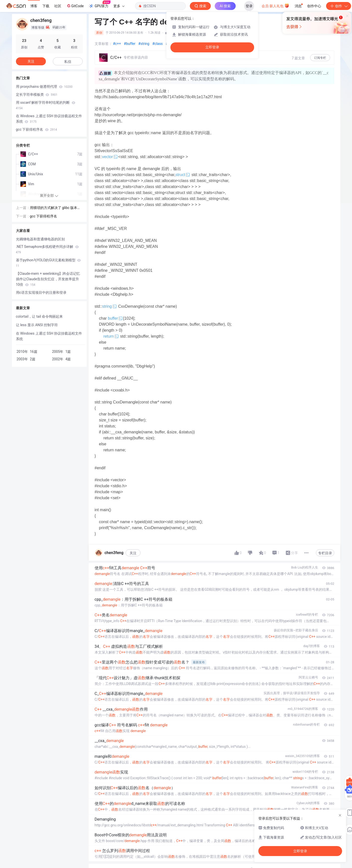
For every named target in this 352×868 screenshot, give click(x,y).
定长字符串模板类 (37, 95)
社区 (58, 6)
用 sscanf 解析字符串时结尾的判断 (46, 105)
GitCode (75, 6)
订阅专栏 (320, 58)
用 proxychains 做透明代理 (44, 87)
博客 (34, 6)
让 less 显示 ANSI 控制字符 (37, 325)
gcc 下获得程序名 (36, 129)
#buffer (130, 44)
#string (144, 44)
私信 (68, 62)
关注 (133, 553)
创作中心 (314, 6)
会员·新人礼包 (275, 5)
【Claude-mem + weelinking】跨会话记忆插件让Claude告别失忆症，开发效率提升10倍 (48, 279)
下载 (46, 6)
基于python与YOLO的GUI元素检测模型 (48, 263)
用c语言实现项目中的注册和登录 (41, 292)
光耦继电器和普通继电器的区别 (40, 239)
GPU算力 (100, 4)
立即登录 (212, 47)
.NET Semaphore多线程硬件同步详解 (47, 249)
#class (157, 44)
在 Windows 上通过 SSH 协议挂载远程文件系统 (49, 119)
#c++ (117, 44)
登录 (249, 6)
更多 (119, 6)
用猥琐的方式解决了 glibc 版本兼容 (55, 208)
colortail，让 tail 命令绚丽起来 (39, 316)
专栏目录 (325, 553)
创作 (339, 6)
